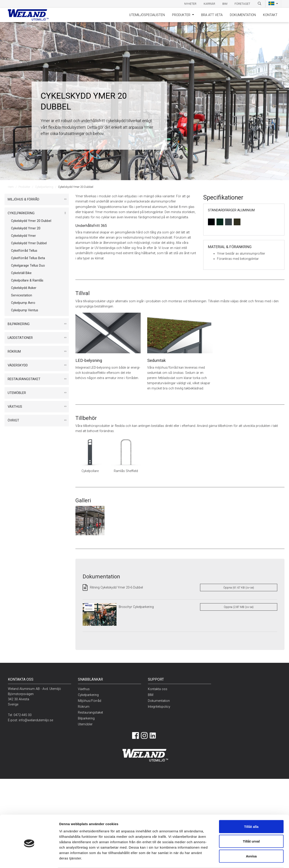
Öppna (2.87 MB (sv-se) (239, 607)
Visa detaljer (239, 859)
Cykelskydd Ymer (23, 236)
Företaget (242, 4)
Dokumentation (243, 15)
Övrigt (13, 420)
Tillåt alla (251, 809)
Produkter (182, 15)
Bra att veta (212, 15)
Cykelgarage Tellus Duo (28, 266)
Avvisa (251, 838)
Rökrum (14, 352)
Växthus (15, 407)
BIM (225, 4)
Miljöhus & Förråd (23, 199)
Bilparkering (19, 324)
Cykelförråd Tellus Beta (28, 258)
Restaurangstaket (24, 379)
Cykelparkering (44, 187)
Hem (11, 187)
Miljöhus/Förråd (90, 701)
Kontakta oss (158, 689)
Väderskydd (18, 365)
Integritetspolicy (159, 707)
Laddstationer (20, 338)
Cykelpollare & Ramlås (27, 280)
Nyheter (190, 4)
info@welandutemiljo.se (36, 720)
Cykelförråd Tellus (24, 251)
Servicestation (22, 295)
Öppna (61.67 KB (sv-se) (239, 588)
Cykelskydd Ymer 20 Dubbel (31, 221)
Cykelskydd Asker (24, 288)
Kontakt (270, 15)
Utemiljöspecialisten (147, 15)
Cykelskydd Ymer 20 (26, 228)
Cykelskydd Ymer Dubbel (29, 243)
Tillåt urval (251, 824)
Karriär (209, 4)
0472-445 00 (23, 715)
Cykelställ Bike (21, 273)
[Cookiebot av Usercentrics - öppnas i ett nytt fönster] (29, 859)
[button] (273, 4)
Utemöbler (17, 393)
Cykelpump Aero (23, 303)
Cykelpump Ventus (25, 310)
